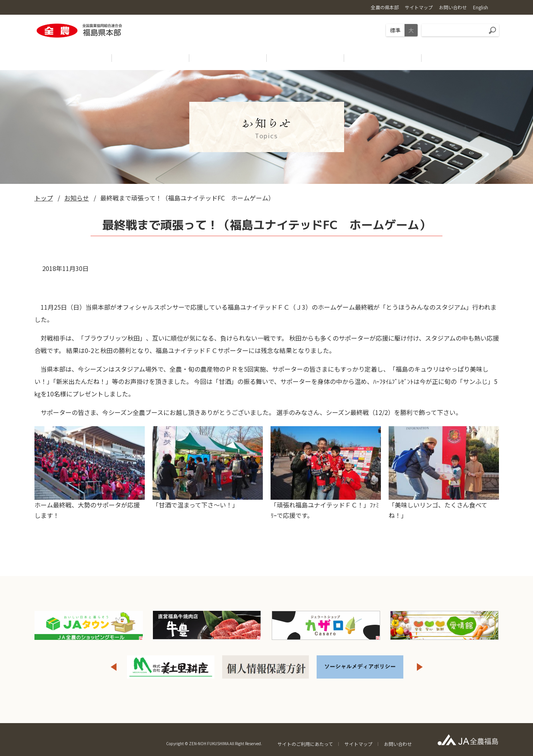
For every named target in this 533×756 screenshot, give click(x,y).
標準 (395, 30)
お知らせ (77, 198)
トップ (44, 198)
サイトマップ (358, 744)
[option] (171, 667)
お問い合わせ (398, 744)
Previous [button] (113, 667)
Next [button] (420, 667)
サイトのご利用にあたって (305, 744)
